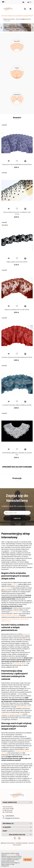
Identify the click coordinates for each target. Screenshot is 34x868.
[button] (29, 2)
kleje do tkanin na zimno (10, 622)
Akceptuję (28, 860)
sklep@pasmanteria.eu (12, 825)
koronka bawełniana (20, 670)
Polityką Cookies (11, 855)
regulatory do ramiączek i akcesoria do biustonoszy (15, 627)
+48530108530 (10, 823)
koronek (15, 591)
